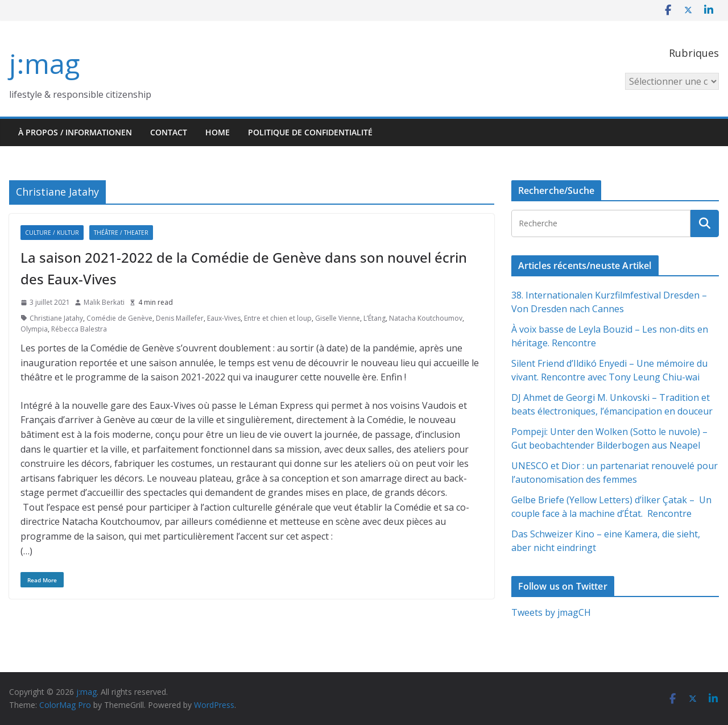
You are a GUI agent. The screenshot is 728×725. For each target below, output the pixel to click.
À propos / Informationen (75, 132)
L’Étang (375, 318)
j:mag (44, 63)
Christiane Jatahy (56, 318)
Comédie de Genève (119, 318)
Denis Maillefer (180, 318)
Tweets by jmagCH (551, 612)
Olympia (34, 329)
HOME (218, 132)
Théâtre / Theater (121, 233)
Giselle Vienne (338, 318)
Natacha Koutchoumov (426, 318)
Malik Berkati (104, 302)
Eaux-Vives (224, 318)
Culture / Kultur (52, 233)
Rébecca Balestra (79, 329)
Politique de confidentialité (310, 132)
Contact (169, 132)
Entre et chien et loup (278, 318)
